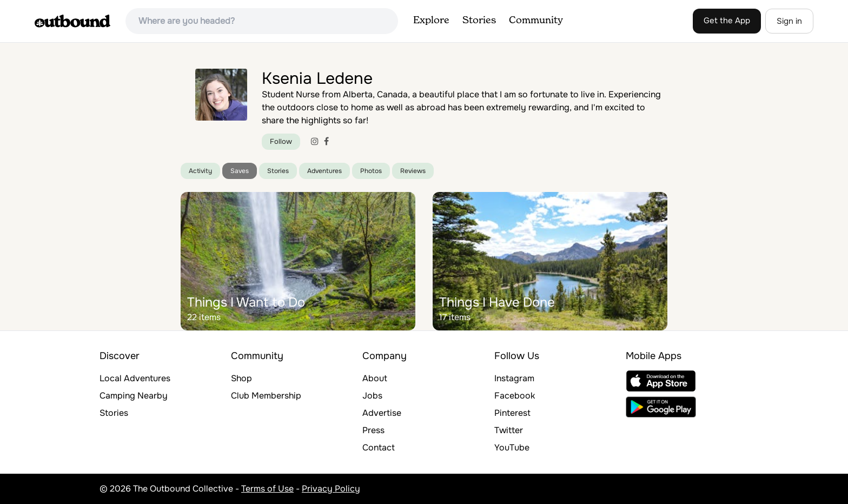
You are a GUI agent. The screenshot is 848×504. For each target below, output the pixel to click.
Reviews (413, 171)
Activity (200, 171)
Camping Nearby (134, 396)
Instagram (514, 378)
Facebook (515, 396)
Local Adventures (135, 378)
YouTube (512, 447)
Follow (281, 141)
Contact (379, 447)
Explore (431, 21)
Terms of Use (267, 489)
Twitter (509, 430)
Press (373, 430)
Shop (241, 378)
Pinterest (512, 413)
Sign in (789, 21)
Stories (479, 21)
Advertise (382, 413)
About (375, 378)
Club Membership (266, 396)
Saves (240, 171)
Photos (371, 171)
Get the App (727, 21)
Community (536, 21)
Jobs (372, 396)
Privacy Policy (331, 489)
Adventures (324, 171)
